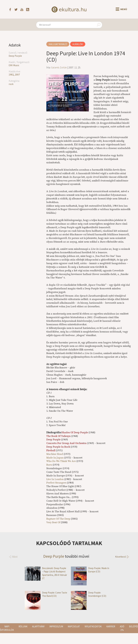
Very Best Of (53, 522)
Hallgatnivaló (58, 44)
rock (11, 84)
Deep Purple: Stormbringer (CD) (89, 594)
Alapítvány (38, 626)
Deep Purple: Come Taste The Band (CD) (46, 594)
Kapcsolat (74, 626)
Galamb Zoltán (59, 67)
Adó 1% (122, 628)
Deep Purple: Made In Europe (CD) (90, 570)
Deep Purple (15, 56)
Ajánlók (78, 44)
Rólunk (23, 626)
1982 (11, 74)
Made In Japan (55, 458)
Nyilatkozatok (93, 626)
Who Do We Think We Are (61, 461)
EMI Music (14, 65)
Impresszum (56, 626)
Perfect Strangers (56, 483)
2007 (17, 74)
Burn (49, 465)
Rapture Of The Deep (58, 519)
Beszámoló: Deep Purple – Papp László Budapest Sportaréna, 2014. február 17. (46, 573)
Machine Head (55, 454)
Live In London (55, 479)
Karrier (111, 626)
